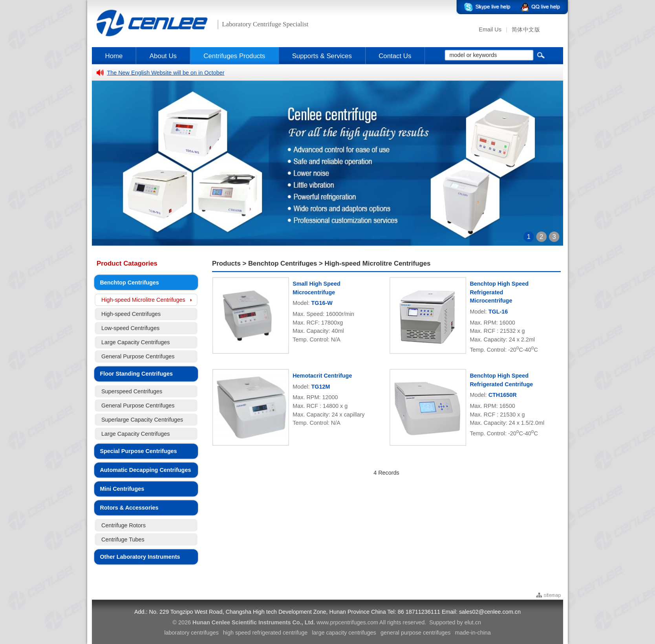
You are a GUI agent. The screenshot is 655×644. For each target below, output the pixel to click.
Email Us (490, 30)
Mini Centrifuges (122, 489)
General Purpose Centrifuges (138, 357)
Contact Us (395, 56)
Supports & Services (322, 56)
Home (114, 56)
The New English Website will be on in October (166, 72)
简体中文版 (526, 30)
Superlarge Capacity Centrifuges (142, 420)
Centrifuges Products (234, 56)
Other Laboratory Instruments (140, 557)
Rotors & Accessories (129, 508)
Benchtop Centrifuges (129, 282)
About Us (163, 56)
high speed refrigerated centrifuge (265, 633)
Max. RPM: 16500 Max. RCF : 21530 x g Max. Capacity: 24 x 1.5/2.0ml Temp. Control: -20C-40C (507, 420)
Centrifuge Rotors (123, 525)
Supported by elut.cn (455, 623)
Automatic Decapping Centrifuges (145, 470)
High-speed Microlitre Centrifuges (143, 300)
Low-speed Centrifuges (130, 328)
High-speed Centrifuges (131, 314)
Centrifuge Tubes (123, 539)
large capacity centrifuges (344, 633)
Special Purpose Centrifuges (138, 451)
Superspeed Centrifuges (132, 392)
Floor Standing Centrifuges (136, 374)
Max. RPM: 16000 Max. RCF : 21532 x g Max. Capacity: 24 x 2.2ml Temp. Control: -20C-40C (504, 336)
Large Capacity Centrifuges (136, 342)
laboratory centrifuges (191, 633)
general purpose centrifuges (416, 633)
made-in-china (473, 633)
